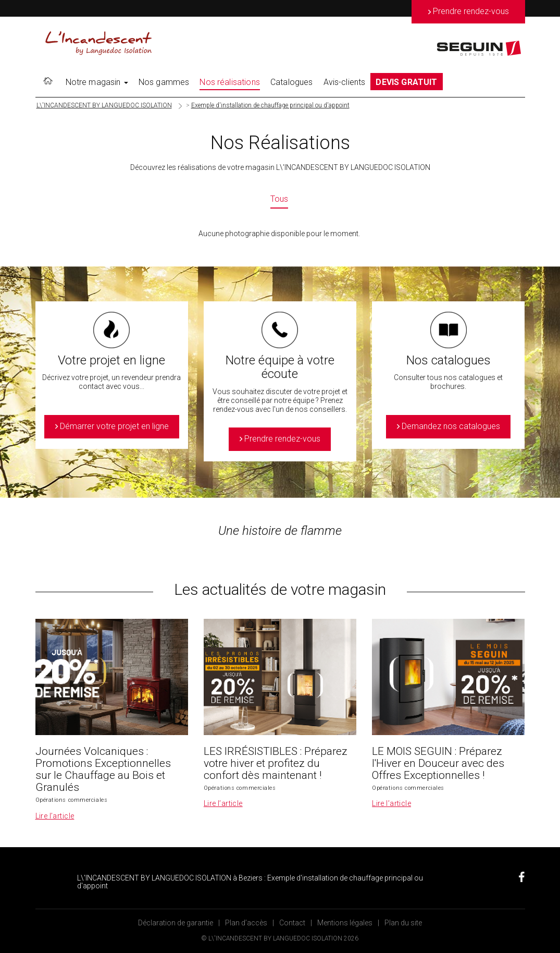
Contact (292, 923)
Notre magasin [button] (97, 82)
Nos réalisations (230, 82)
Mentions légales (345, 923)
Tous (279, 199)
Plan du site (403, 923)
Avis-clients (345, 82)
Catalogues (292, 82)
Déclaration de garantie (176, 923)
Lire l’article (55, 816)
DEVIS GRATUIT (406, 82)
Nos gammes (164, 82)
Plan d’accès (246, 923)
